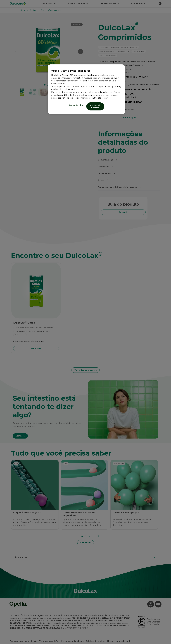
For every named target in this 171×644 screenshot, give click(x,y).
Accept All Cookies (95, 106)
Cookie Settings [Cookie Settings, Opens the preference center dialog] (76, 105)
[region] (86, 89)
